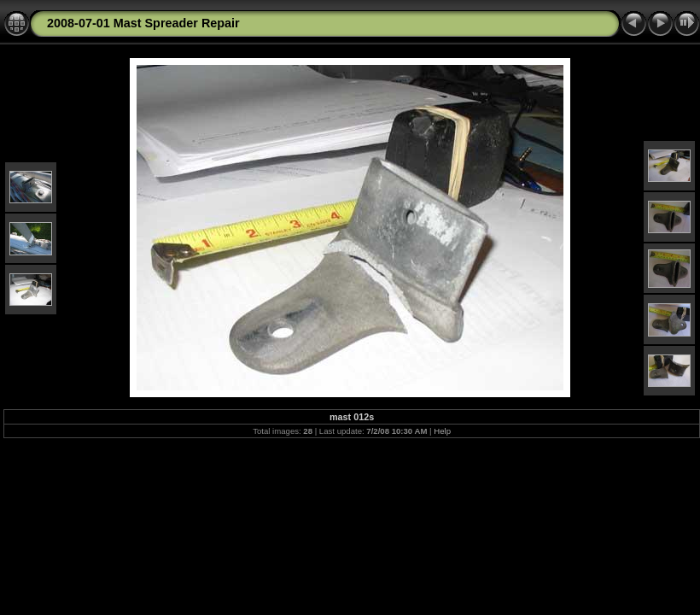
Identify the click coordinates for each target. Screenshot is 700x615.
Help (442, 431)
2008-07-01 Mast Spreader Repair (143, 23)
